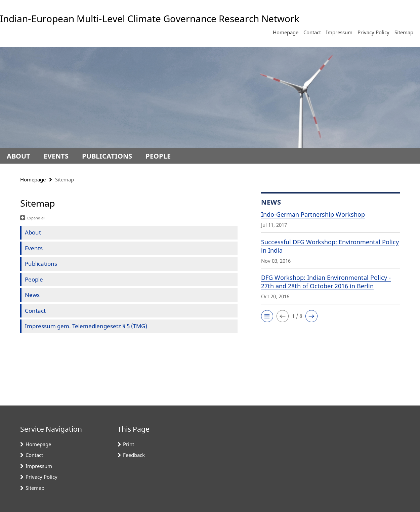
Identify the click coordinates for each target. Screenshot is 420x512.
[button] (267, 316)
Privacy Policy (373, 32)
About (18, 156)
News (32, 295)
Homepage (286, 32)
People (158, 156)
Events (56, 156)
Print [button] (129, 444)
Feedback (134, 455)
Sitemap (404, 32)
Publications (107, 156)
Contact (312, 32)
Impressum (339, 32)
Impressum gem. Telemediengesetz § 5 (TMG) (86, 326)
